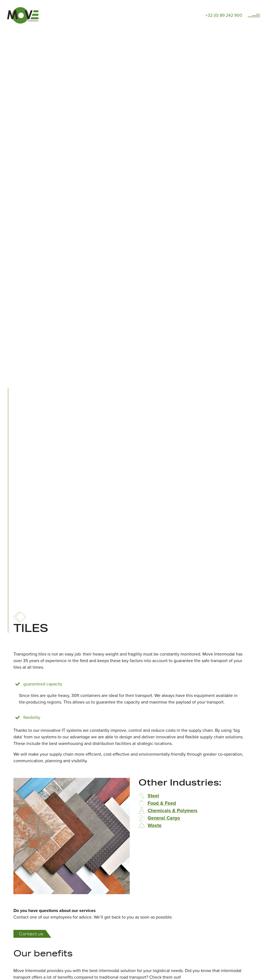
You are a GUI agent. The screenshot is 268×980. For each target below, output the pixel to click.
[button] (130, 684)
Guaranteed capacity (43, 684)
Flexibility (32, 717)
